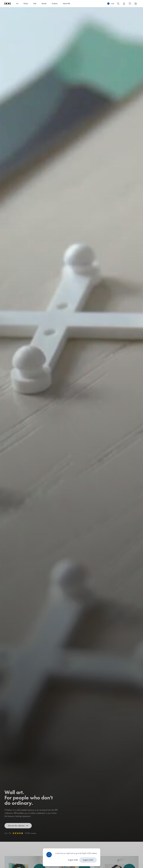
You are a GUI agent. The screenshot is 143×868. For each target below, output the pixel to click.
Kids (35, 4)
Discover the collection (18, 826)
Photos (26, 4)
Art (17, 4)
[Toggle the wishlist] (130, 4)
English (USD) (88, 860)
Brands (44, 4)
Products (55, 4)
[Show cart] (136, 4)
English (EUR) (73, 860)
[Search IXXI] (118, 4)
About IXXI (66, 4)
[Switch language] (111, 4)
